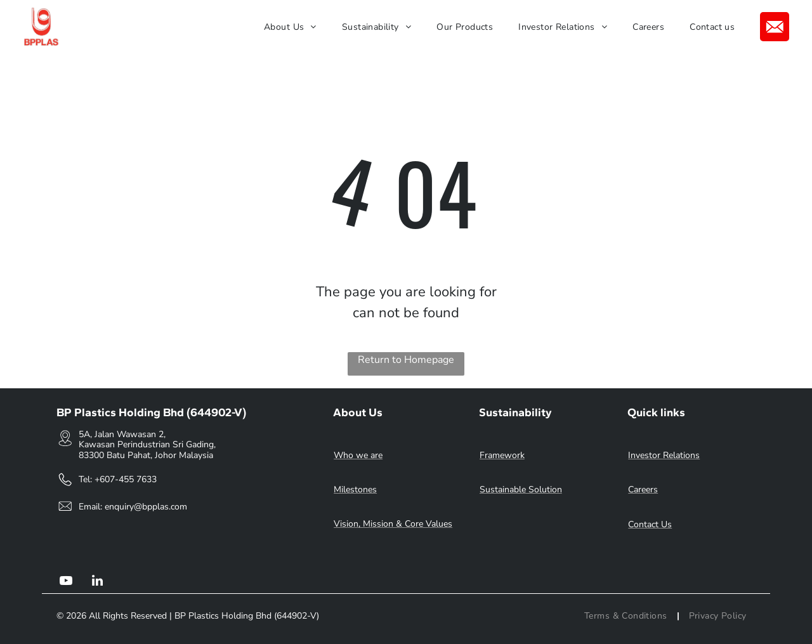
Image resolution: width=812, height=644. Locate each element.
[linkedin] (98, 582)
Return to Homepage (406, 360)
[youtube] (66, 582)
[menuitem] (290, 27)
